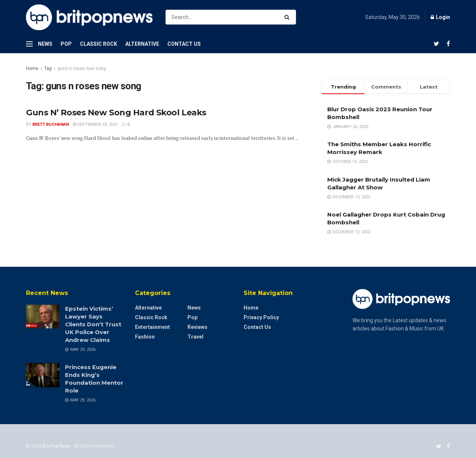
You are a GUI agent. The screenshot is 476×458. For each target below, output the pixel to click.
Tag (48, 68)
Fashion (145, 337)
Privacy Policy (261, 317)
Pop (66, 44)
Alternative (142, 44)
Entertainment (152, 327)
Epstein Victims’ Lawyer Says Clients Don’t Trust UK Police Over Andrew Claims (93, 324)
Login (440, 17)
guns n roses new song (82, 68)
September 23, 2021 (95, 124)
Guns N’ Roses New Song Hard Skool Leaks (116, 113)
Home (32, 68)
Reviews (197, 327)
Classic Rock (99, 44)
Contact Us (184, 44)
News (45, 44)
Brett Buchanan (51, 124)
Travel (195, 337)
